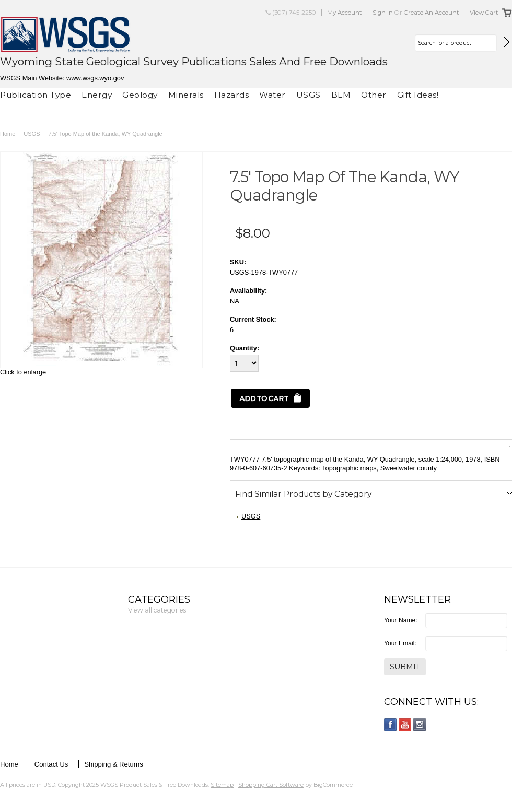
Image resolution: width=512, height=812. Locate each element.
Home (8, 134)
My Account (345, 13)
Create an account (432, 13)
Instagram (420, 725)
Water (272, 95)
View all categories (157, 610)
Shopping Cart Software (271, 785)
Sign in (383, 13)
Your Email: (400, 643)
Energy (97, 95)
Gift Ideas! (418, 95)
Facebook (391, 725)
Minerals (186, 95)
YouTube (405, 725)
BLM (341, 95)
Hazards (232, 95)
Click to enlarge (23, 372)
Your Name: (401, 620)
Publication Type (36, 95)
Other (374, 95)
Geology (140, 95)
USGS (309, 95)
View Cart (484, 13)
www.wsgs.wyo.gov (95, 78)
